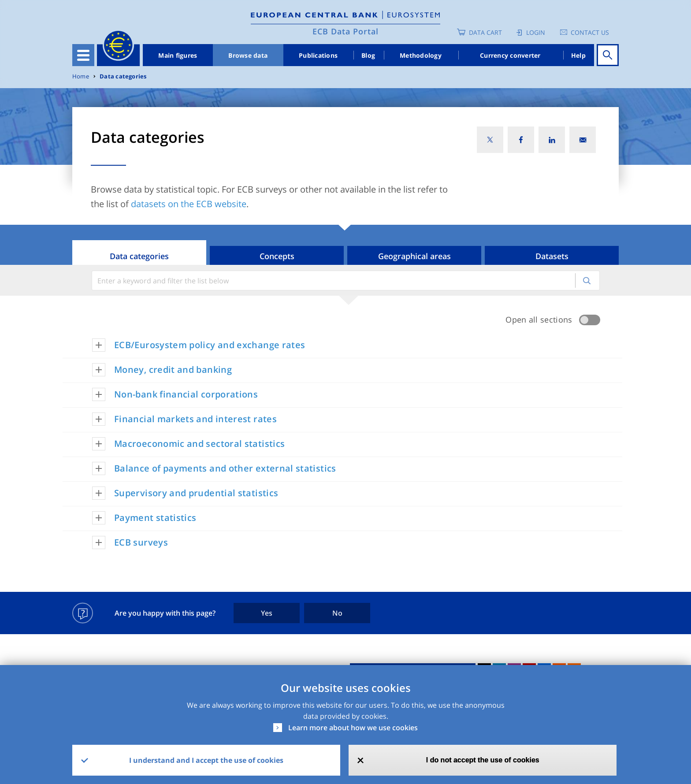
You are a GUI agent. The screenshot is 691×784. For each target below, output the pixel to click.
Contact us (590, 32)
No (337, 613)
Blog (368, 55)
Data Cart (485, 32)
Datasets (552, 256)
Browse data (248, 55)
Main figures (178, 55)
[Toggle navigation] (83, 55)
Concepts (277, 256)
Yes (267, 613)
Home (81, 76)
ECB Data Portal (345, 31)
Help (578, 55)
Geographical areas (414, 256)
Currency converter (510, 55)
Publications (318, 55)
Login (536, 32)
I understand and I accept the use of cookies (206, 760)
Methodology (421, 55)
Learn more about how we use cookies (353, 728)
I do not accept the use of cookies (483, 760)
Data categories (123, 76)
